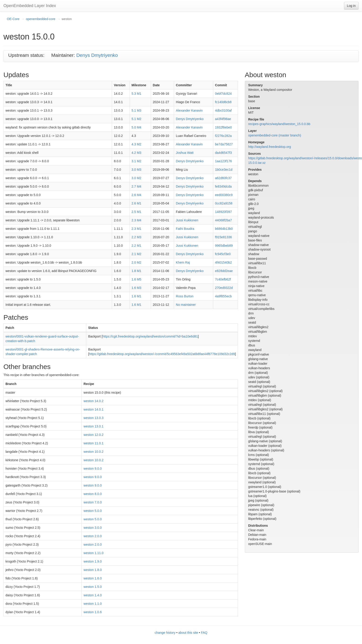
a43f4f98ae (223, 119)
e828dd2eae (224, 271)
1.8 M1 (137, 271)
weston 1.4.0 (92, 595)
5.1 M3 (137, 110)
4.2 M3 (137, 153)
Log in (351, 6)
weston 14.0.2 (93, 401)
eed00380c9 (224, 195)
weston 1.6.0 (92, 578)
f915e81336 (224, 237)
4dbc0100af (223, 110)
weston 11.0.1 (93, 443)
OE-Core (13, 19)
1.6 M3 (137, 288)
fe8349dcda (223, 186)
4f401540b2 (224, 262)
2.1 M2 (137, 254)
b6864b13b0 (224, 229)
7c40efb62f (223, 279)
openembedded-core (40, 19)
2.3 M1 (137, 229)
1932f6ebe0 (224, 127)
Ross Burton (185, 296)
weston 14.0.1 (93, 409)
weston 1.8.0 (92, 570)
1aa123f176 (224, 161)
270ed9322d (224, 288)
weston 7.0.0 (92, 502)
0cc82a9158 (224, 203)
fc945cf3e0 (223, 254)
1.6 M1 (137, 296)
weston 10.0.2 (93, 452)
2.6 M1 (137, 203)
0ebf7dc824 (223, 94)
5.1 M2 (137, 119)
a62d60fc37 (223, 178)
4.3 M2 (137, 144)
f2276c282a (223, 136)
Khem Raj (183, 262)
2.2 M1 (137, 246)
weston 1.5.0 (92, 587)
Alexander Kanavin (189, 110)
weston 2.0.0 (92, 536)
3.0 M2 (137, 178)
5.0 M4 (137, 127)
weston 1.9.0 (92, 561)
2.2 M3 (137, 237)
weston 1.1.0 (92, 604)
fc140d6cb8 (223, 102)
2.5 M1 (137, 212)
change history (165, 633)
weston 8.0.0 (92, 494)
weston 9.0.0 (92, 469)
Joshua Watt (185, 153)
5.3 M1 (137, 94)
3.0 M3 (137, 170)
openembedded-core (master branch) (275, 135)
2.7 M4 (137, 186)
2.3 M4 (137, 220)
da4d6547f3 (224, 153)
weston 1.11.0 (93, 553)
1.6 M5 (137, 279)
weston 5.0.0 (92, 511)
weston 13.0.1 (93, 426)
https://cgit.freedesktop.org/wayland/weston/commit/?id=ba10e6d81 (150, 336)
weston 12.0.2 (93, 435)
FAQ (204, 633)
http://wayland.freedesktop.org (270, 147)
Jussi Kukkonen (187, 220)
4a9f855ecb (223, 296)
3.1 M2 (137, 161)
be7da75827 (224, 144)
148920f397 (224, 212)
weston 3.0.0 (92, 528)
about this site (188, 633)
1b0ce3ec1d (224, 170)
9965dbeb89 (224, 246)
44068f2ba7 (224, 220)
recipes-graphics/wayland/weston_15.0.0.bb (279, 124)
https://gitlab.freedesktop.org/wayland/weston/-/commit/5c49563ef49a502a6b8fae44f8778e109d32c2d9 (162, 354)
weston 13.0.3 (93, 418)
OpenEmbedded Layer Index (30, 6)
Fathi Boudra (185, 229)
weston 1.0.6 (92, 612)
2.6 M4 (137, 195)
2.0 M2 (137, 262)
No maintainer (186, 305)
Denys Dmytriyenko (97, 55)
